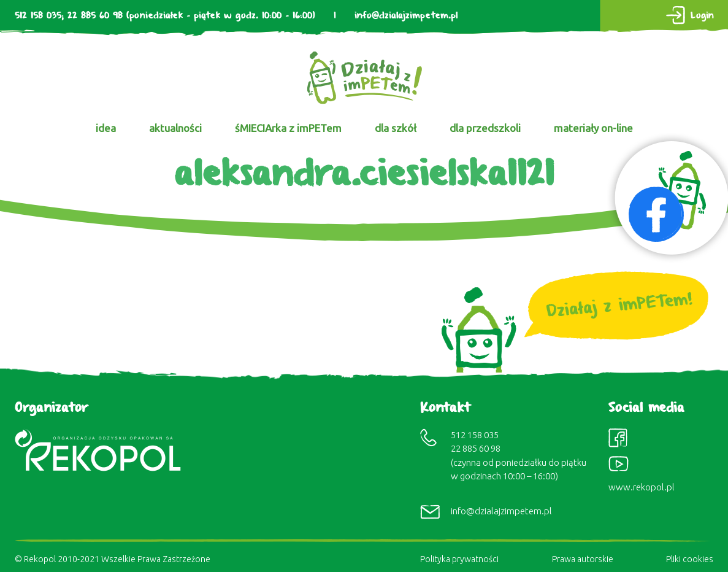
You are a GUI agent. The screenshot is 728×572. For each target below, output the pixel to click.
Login (702, 16)
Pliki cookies (690, 559)
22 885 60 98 (95, 16)
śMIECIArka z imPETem (288, 128)
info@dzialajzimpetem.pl (406, 16)
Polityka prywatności (459, 559)
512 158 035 (38, 16)
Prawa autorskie (583, 559)
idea (106, 128)
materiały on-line (593, 128)
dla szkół (396, 128)
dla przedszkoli (485, 128)
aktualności (175, 128)
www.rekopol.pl (642, 487)
